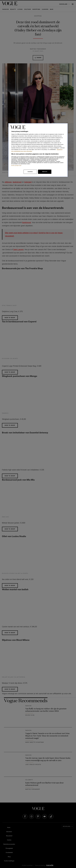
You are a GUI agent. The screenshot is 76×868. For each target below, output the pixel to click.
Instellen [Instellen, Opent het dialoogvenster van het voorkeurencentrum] (30, 172)
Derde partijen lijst (16, 165)
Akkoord (45, 172)
